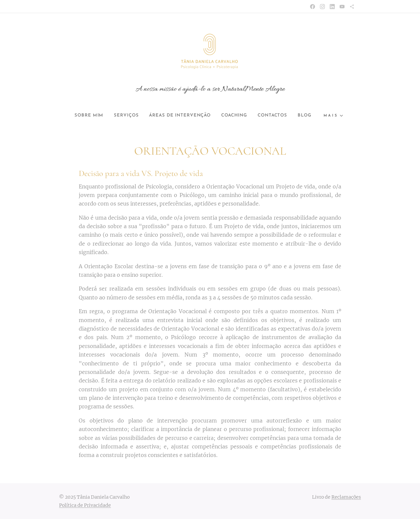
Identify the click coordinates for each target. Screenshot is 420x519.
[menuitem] (79, 116)
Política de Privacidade (85, 505)
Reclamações (346, 497)
